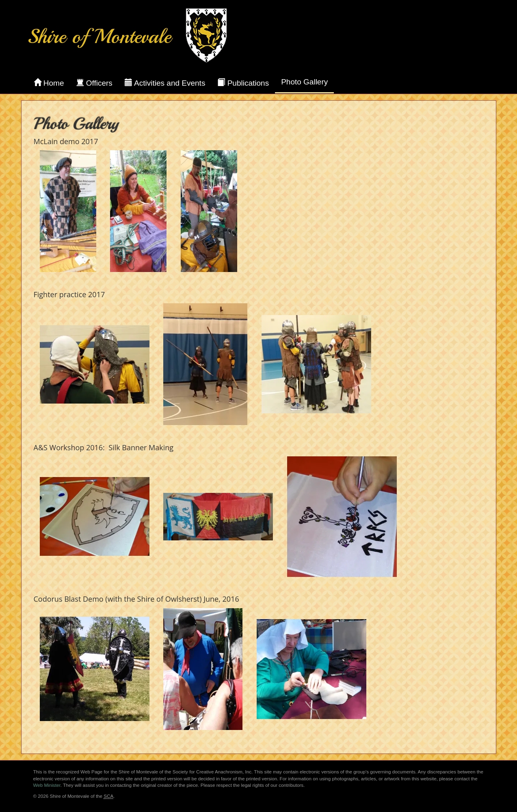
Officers (94, 83)
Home (49, 83)
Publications (243, 83)
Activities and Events (165, 83)
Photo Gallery (304, 82)
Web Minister (47, 785)
